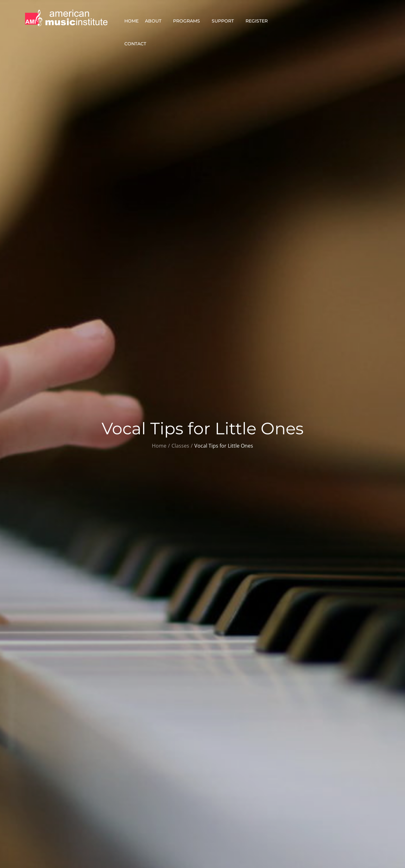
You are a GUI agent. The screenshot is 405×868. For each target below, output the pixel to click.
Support (225, 21)
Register (259, 21)
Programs (189, 21)
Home (131, 21)
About (156, 21)
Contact (138, 44)
